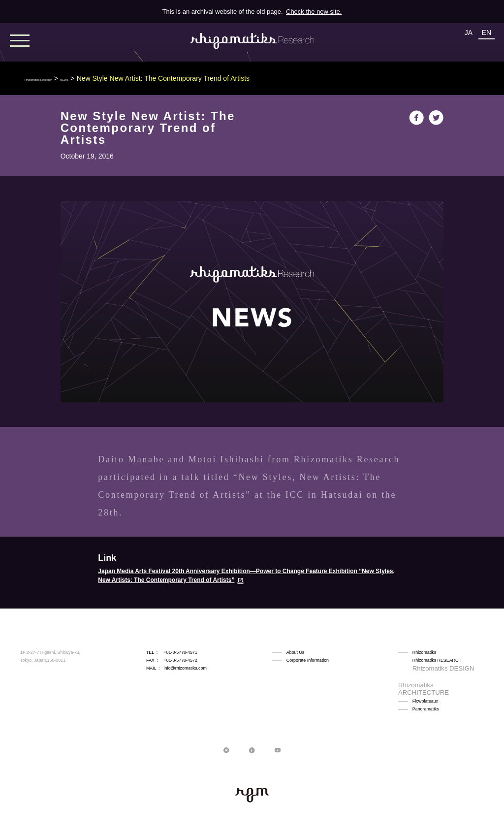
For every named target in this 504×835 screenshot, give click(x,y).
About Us (295, 652)
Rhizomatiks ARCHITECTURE (442, 676)
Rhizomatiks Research (59, 78)
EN (487, 32)
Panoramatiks (426, 691)
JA (469, 32)
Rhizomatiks (424, 652)
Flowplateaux (425, 684)
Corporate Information (308, 660)
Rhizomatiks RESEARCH (437, 660)
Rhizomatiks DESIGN (433, 668)
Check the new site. (314, 12)
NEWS (112, 78)
